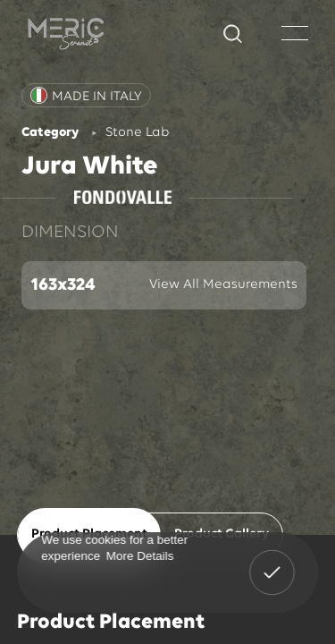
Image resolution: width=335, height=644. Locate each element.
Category (50, 133)
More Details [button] (139, 555)
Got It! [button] (272, 560)
